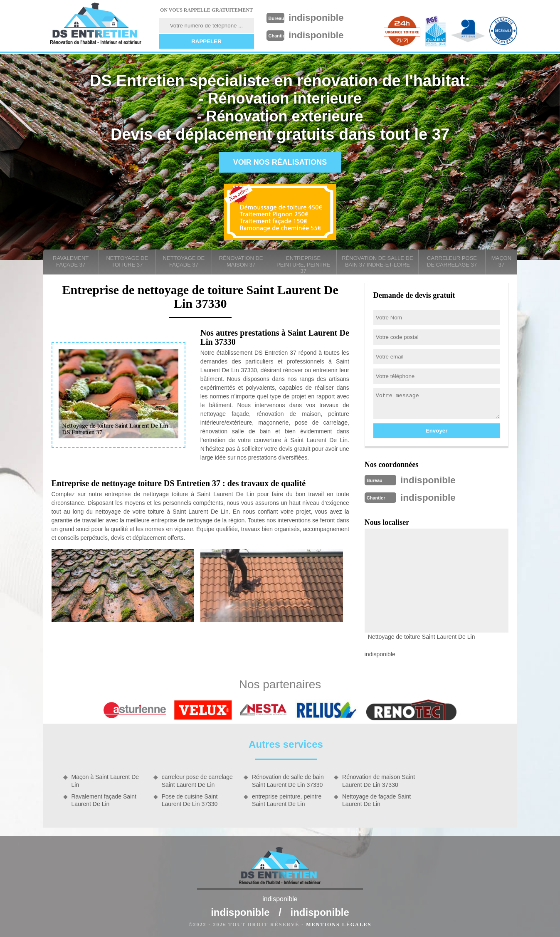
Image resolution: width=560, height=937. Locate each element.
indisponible (322, 17)
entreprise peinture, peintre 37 (303, 265)
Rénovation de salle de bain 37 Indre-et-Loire (377, 261)
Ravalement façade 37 (71, 261)
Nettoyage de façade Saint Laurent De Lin (376, 799)
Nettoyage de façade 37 (184, 261)
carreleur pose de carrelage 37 (452, 261)
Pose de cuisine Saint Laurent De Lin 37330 (190, 799)
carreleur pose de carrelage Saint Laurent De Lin (197, 779)
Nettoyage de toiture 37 (127, 261)
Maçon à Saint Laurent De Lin (105, 779)
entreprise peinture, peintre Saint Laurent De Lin (287, 799)
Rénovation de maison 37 (241, 261)
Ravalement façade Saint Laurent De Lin (104, 799)
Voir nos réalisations (280, 162)
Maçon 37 (501, 261)
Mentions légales (339, 923)
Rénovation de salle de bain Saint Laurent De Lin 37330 (288, 779)
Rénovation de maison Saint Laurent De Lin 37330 (379, 779)
